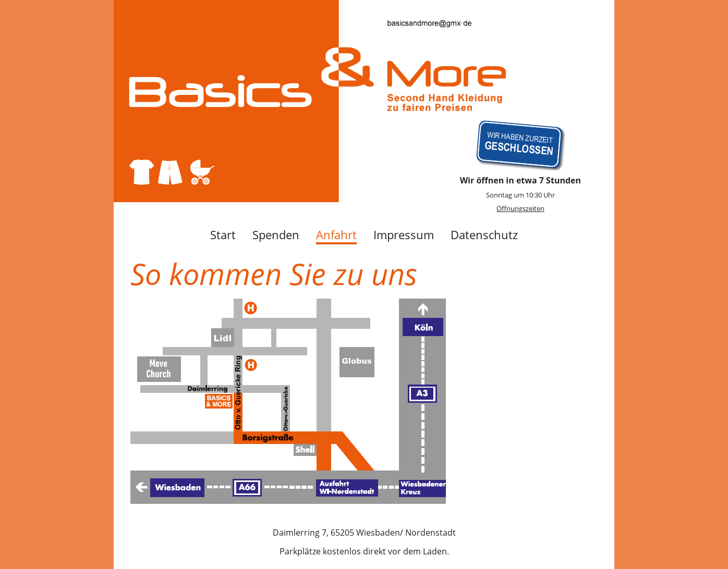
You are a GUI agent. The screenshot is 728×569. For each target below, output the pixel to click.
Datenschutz (484, 235)
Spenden (276, 235)
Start (223, 235)
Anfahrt (336, 235)
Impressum (404, 235)
